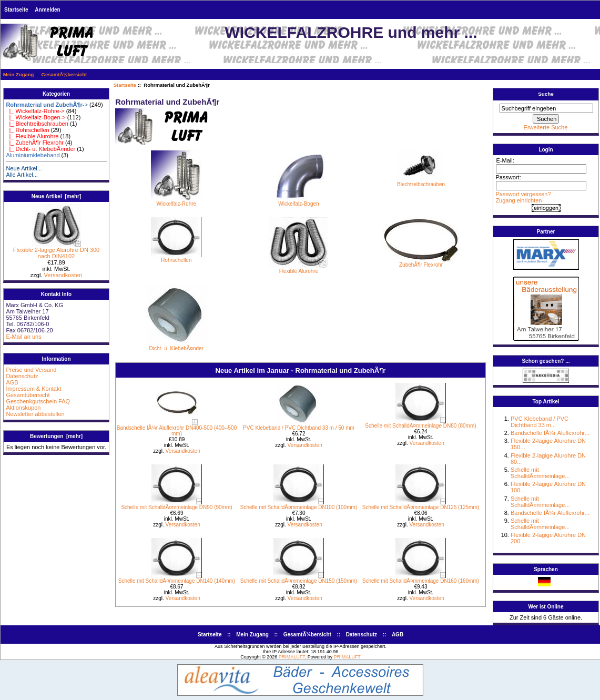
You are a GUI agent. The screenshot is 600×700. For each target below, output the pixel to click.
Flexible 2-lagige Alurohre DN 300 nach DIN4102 (56, 250)
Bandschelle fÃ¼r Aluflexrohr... (550, 433)
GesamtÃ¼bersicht (64, 74)
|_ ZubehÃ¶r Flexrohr (35, 143)
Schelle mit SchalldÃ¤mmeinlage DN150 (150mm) (299, 581)
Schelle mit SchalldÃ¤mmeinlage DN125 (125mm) (421, 507)
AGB (12, 382)
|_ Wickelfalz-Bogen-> (35, 117)
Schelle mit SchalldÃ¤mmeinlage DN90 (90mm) (176, 507)
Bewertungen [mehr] (56, 436)
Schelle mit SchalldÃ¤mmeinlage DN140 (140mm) (177, 581)
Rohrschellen (176, 258)
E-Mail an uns (23, 337)
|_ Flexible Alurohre (32, 136)
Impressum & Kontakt (33, 389)
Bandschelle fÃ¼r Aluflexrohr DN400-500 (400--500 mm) (177, 431)
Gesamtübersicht (28, 395)
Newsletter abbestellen (35, 414)
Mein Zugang (19, 74)
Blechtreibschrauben (421, 182)
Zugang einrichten (518, 200)
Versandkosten (63, 275)
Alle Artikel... (22, 175)
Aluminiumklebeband (33, 155)
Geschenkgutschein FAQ (38, 401)
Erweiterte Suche (546, 127)
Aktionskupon (23, 408)
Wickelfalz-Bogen (299, 201)
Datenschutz (22, 376)
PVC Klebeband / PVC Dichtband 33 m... (540, 422)
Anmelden (47, 10)
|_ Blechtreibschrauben (37, 124)
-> (47, 105)
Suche (546, 94)
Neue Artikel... (24, 168)
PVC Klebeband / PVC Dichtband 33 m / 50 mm (299, 428)
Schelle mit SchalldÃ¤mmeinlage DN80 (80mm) (420, 426)
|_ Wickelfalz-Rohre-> (35, 111)
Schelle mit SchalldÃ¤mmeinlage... (540, 473)
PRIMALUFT (292, 657)
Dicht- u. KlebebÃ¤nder (176, 346)
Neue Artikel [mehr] (57, 196)
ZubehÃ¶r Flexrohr (421, 262)
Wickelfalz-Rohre (176, 201)
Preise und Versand (31, 370)
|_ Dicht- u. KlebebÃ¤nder (40, 149)
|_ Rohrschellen (27, 130)
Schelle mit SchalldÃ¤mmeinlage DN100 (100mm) (299, 507)
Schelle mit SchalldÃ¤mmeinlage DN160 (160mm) (421, 581)
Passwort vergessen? (523, 194)
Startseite (16, 10)
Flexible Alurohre (298, 269)
